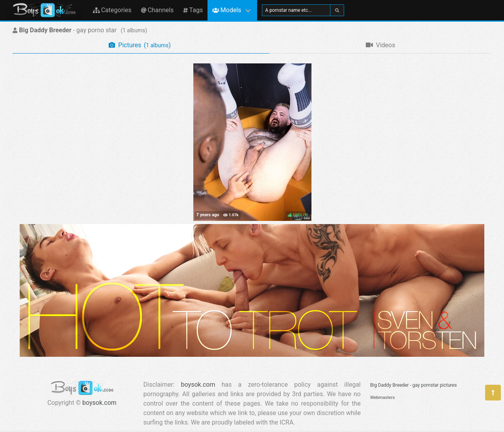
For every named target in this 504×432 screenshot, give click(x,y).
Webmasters (383, 398)
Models (227, 10)
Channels (157, 10)
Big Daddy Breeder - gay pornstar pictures (413, 385)
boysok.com (99, 403)
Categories (112, 10)
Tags (193, 10)
